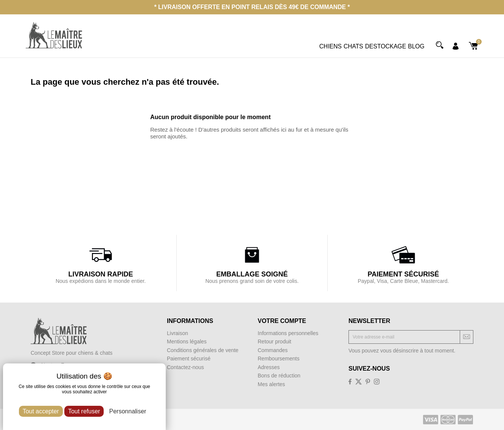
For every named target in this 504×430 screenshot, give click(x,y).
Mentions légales (187, 342)
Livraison (177, 333)
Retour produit (275, 342)
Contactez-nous (185, 367)
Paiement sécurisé (189, 359)
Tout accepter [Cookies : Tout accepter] (41, 411)
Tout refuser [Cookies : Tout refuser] (84, 411)
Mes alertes (271, 384)
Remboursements (279, 359)
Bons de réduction (279, 376)
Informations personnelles (288, 333)
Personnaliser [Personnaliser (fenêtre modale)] (128, 411)
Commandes (273, 350)
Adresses (269, 367)
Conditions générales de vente (203, 350)
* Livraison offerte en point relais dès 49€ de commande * (252, 7)
